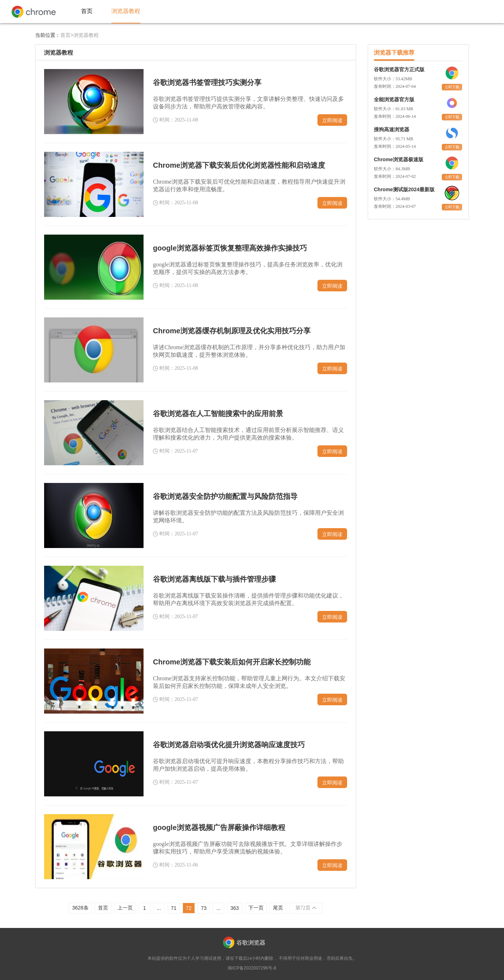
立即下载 (452, 87)
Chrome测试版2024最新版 (404, 189)
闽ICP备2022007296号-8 (252, 968)
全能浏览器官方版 (394, 99)
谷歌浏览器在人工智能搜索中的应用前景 (218, 414)
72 (189, 908)
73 (204, 908)
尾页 (278, 908)
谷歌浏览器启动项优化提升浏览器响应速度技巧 (229, 745)
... (159, 908)
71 (174, 908)
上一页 (125, 908)
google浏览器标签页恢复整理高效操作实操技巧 (230, 248)
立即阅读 (332, 120)
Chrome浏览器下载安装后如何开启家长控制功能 (232, 662)
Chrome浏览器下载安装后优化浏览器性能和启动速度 (239, 165)
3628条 (80, 908)
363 (234, 908)
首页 (103, 908)
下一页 (256, 908)
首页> (67, 35)
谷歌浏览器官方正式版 (399, 69)
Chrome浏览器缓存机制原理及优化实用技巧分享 (232, 331)
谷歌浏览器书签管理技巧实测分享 (207, 82)
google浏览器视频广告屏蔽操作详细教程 (219, 827)
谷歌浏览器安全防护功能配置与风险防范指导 (225, 496)
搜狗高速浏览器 (392, 129)
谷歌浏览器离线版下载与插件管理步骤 (214, 579)
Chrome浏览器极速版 (399, 159)
